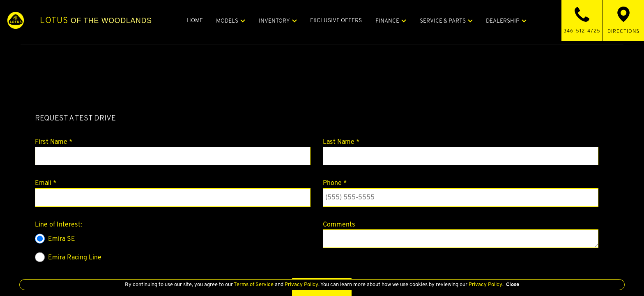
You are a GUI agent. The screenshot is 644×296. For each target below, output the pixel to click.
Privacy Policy (301, 284)
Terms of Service (254, 284)
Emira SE (55, 239)
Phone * (335, 183)
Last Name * (341, 142)
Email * (46, 183)
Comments (339, 224)
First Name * (54, 142)
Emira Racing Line (68, 257)
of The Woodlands (114, 20)
